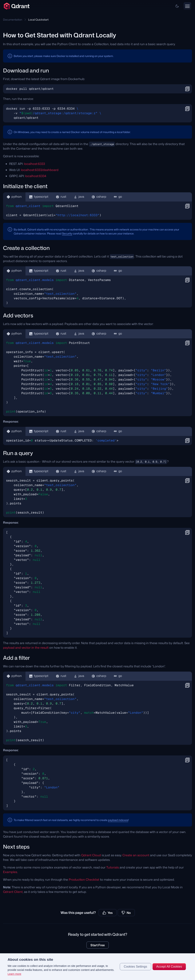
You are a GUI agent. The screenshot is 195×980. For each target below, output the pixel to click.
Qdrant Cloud (91, 855)
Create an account (136, 855)
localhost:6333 (34, 164)
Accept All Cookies (169, 967)
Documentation (13, 20)
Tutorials (113, 867)
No (126, 913)
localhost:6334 (36, 176)
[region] (97, 967)
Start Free (98, 945)
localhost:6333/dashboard (40, 170)
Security (67, 233)
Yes (108, 913)
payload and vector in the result (26, 648)
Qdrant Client (13, 892)
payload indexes (118, 820)
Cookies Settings (135, 967)
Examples (10, 872)
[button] (177, 6)
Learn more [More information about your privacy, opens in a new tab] (14, 974)
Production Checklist (84, 880)
